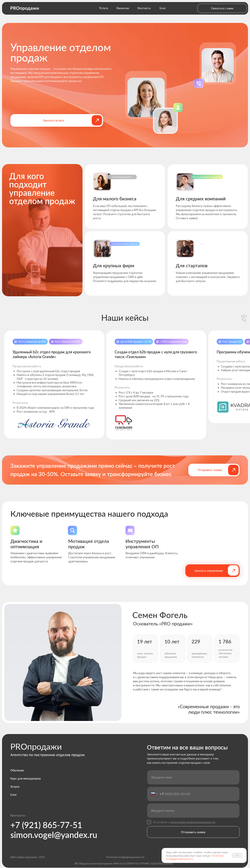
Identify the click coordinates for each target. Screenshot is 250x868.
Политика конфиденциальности (125, 857)
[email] (193, 811)
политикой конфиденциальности (193, 822)
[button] (222, 8)
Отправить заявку (193, 832)
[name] (193, 777)
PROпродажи (36, 746)
